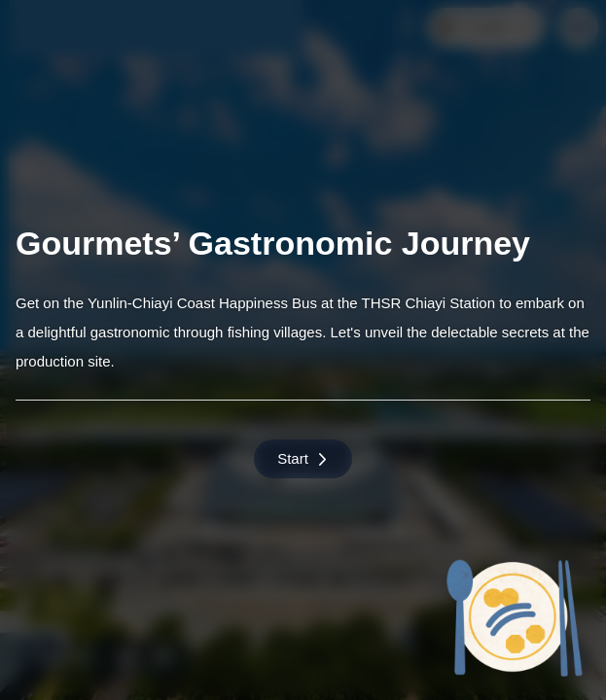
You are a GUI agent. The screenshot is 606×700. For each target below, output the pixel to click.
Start (303, 458)
